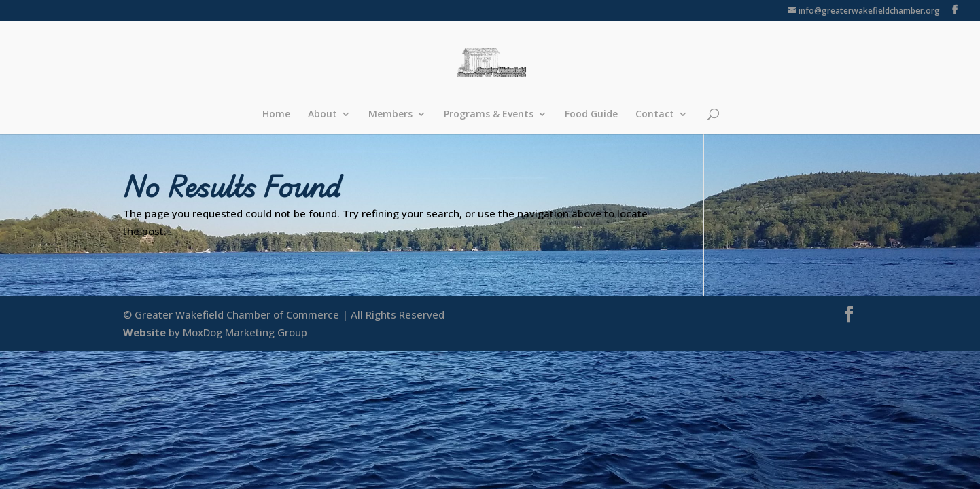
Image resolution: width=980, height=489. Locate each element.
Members (390, 115)
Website (144, 332)
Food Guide (591, 115)
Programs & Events (489, 115)
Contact (655, 115)
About (322, 115)
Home (276, 115)
